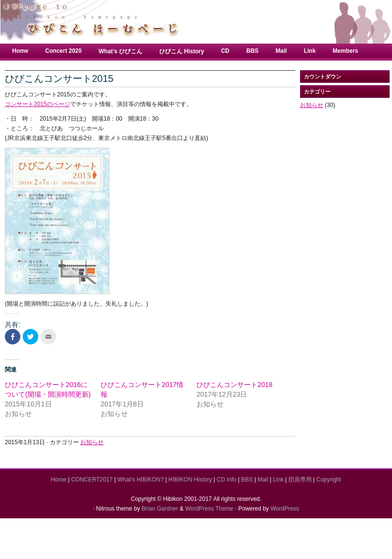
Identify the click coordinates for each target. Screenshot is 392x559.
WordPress (285, 509)
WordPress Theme (210, 509)
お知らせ (92, 442)
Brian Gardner (160, 509)
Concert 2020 (63, 51)
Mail (281, 51)
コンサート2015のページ (38, 104)
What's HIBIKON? (141, 480)
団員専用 (300, 480)
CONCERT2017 (92, 480)
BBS (252, 51)
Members (345, 51)
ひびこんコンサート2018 (234, 385)
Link (310, 51)
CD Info (227, 480)
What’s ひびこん (121, 51)
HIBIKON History (190, 480)
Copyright (329, 480)
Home (20, 51)
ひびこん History (182, 51)
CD (225, 51)
